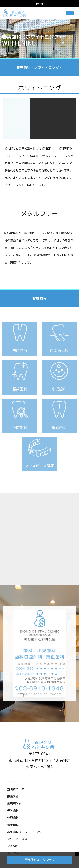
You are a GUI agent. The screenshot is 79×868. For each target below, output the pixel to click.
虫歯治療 (13, 796)
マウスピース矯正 (19, 839)
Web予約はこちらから (39, 860)
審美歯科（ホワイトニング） (26, 832)
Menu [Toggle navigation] (39, 4)
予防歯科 (13, 810)
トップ (11, 782)
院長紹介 (13, 846)
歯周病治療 (14, 803)
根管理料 (13, 825)
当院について (16, 789)
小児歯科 (13, 818)
